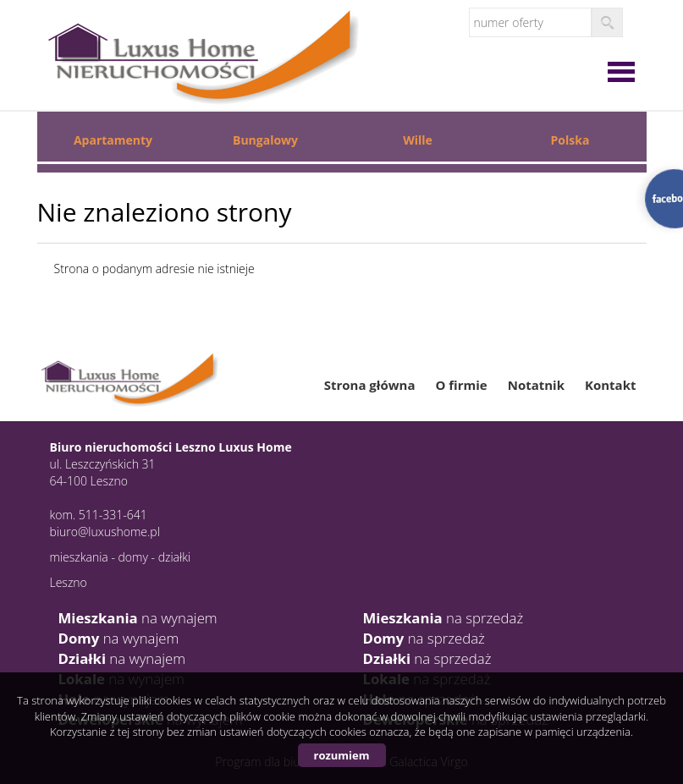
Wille (418, 140)
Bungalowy (265, 140)
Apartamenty (113, 140)
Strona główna (370, 385)
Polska (570, 140)
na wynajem (138, 618)
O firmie (461, 385)
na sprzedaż (443, 618)
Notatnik (536, 385)
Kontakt (611, 385)
